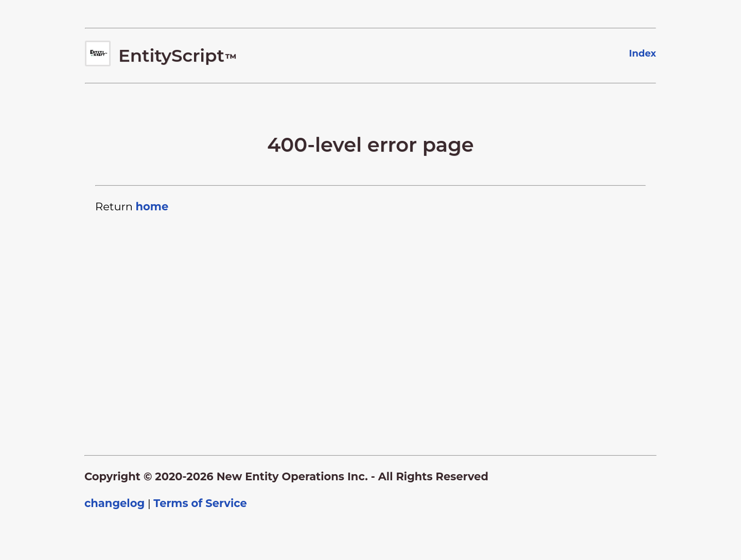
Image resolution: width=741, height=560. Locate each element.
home (152, 206)
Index (642, 53)
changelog (114, 503)
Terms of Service (200, 503)
